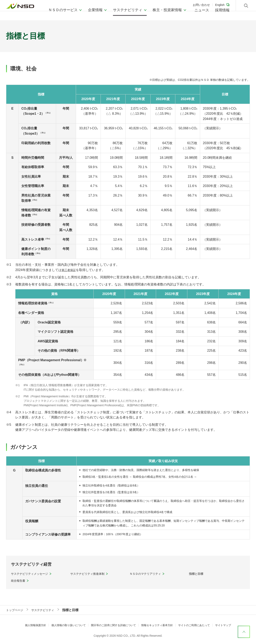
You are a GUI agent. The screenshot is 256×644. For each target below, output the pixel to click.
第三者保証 (70, 270)
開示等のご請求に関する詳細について (113, 625)
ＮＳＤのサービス (63, 13)
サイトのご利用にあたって (199, 625)
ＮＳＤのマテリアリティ (148, 574)
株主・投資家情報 (167, 13)
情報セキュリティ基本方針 (159, 625)
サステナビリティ (128, 13)
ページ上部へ (244, 632)
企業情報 (95, 13)
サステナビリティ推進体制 (90, 574)
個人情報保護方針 (29, 625)
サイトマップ (229, 625)
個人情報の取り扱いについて (65, 625)
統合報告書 (19, 581)
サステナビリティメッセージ (32, 574)
